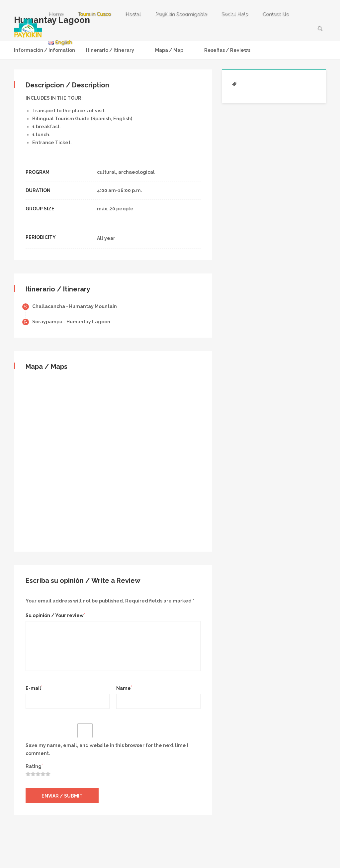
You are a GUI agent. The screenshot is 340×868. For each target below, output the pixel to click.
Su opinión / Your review (55, 615)
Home (56, 14)
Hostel (133, 14)
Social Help (235, 14)
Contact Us (275, 14)
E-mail (34, 688)
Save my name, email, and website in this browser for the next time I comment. (107, 749)
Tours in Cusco (94, 14)
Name (124, 688)
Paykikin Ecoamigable (181, 14)
